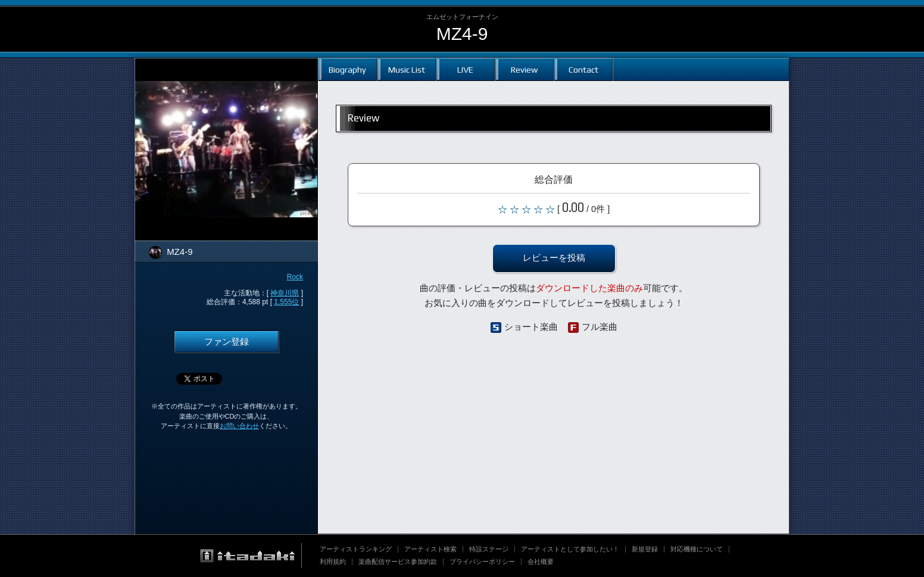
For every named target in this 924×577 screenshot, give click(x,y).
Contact (583, 69)
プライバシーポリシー (482, 562)
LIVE (465, 69)
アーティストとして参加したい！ (570, 549)
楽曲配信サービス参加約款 (398, 562)
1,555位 (286, 302)
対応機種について (697, 549)
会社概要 (541, 562)
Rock (295, 277)
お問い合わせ (239, 426)
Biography (347, 69)
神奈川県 (285, 293)
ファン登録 (227, 342)
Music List (407, 69)
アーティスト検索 (430, 549)
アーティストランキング (356, 549)
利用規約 (333, 562)
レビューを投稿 (554, 258)
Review (524, 69)
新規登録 (645, 549)
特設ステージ (489, 549)
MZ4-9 (462, 34)
